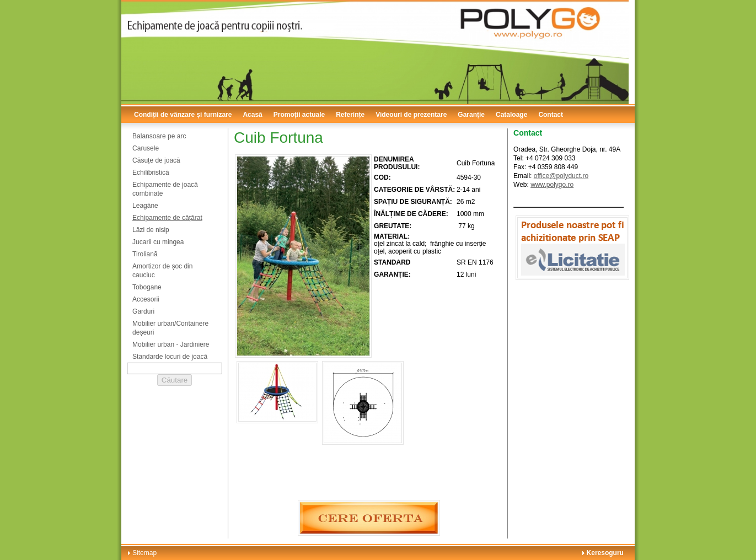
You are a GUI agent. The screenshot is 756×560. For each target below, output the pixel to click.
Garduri (143, 311)
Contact (551, 115)
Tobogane (147, 287)
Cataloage (511, 115)
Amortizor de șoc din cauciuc (162, 271)
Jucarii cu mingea (158, 242)
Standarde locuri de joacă (170, 357)
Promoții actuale (299, 115)
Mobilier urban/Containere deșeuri (170, 328)
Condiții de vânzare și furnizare (183, 115)
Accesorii (146, 299)
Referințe (350, 115)
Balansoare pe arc (159, 136)
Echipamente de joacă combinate (165, 189)
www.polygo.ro (552, 185)
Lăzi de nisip (151, 230)
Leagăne (145, 206)
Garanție (471, 115)
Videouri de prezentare (411, 115)
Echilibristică (151, 173)
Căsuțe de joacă (156, 160)
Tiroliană (145, 254)
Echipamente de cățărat (167, 218)
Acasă (252, 115)
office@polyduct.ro (561, 176)
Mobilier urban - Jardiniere (171, 344)
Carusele (146, 148)
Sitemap (144, 553)
